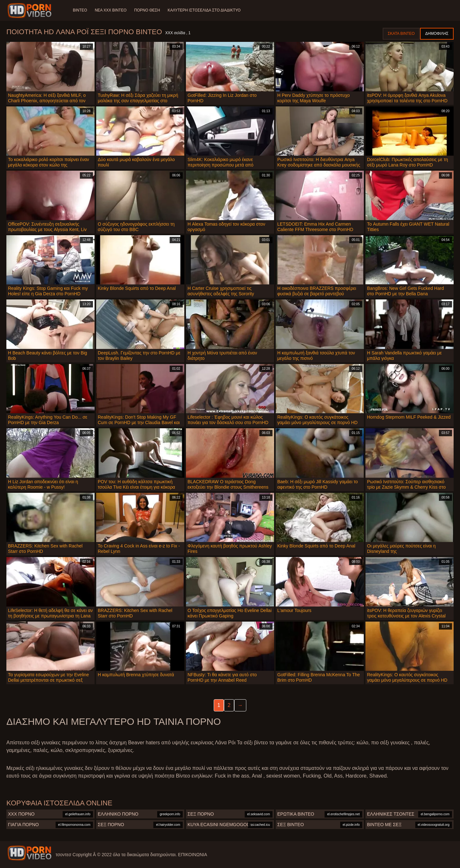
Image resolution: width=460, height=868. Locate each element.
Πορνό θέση (147, 10)
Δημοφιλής (437, 34)
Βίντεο (80, 10)
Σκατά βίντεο (401, 34)
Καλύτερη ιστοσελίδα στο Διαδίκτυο (204, 10)
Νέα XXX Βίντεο (111, 10)
